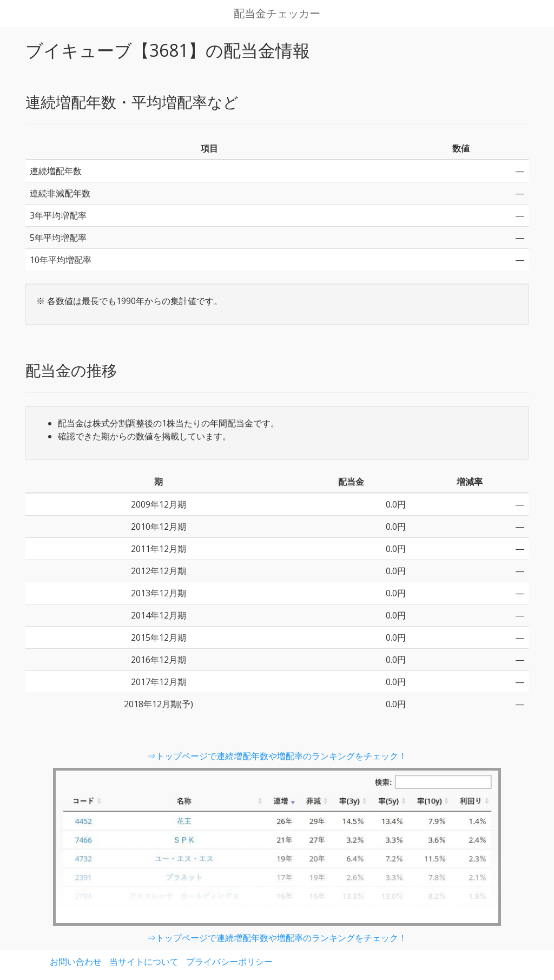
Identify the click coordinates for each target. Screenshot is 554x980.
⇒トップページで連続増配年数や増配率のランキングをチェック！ (277, 756)
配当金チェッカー (277, 14)
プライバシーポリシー (229, 962)
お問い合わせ (76, 962)
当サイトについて (144, 962)
